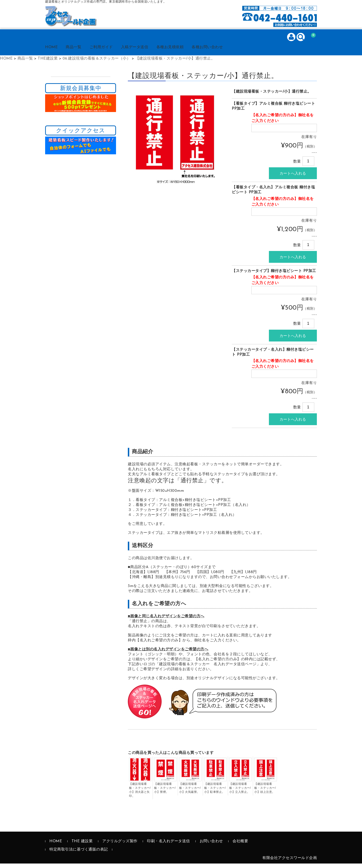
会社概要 (240, 846)
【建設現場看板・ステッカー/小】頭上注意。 (265, 792)
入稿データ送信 (148, 52)
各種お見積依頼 (186, 52)
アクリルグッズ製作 (120, 846)
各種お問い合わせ (226, 52)
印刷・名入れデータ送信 (168, 846)
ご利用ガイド (112, 52)
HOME (57, 52)
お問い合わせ (211, 846)
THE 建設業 (82, 846)
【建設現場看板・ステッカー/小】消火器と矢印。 (140, 794)
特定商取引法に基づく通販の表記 (79, 854)
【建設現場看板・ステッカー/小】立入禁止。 (240, 792)
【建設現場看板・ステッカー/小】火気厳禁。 (190, 792)
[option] (175, 142)
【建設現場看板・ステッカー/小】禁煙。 (165, 792)
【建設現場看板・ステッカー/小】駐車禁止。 (215, 792)
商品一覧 (82, 52)
